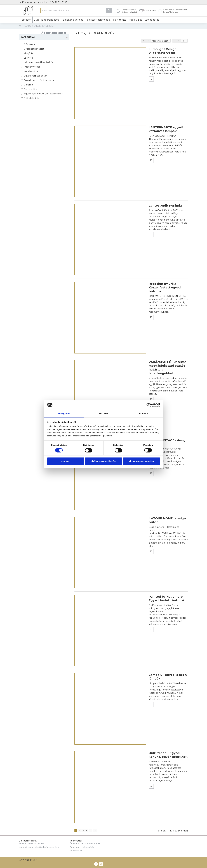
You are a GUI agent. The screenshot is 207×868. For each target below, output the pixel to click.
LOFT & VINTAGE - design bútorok (168, 442)
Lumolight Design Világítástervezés (163, 51)
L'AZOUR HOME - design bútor (167, 520)
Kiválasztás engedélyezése (103, 461)
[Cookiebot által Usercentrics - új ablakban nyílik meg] (148, 405)
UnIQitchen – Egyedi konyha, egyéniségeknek (168, 755)
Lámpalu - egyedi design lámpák (168, 677)
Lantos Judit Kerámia (165, 206)
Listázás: (178, 41)
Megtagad (65, 461)
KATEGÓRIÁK (28, 37)
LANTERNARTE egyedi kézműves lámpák (166, 129)
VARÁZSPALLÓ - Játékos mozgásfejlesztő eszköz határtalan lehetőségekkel (167, 368)
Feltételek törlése (55, 33)
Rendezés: (151, 41)
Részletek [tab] (103, 414)
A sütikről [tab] (143, 414)
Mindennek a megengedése (141, 461)
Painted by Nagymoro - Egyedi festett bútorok (167, 599)
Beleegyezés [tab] (64, 414)
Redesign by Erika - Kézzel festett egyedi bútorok (165, 288)
